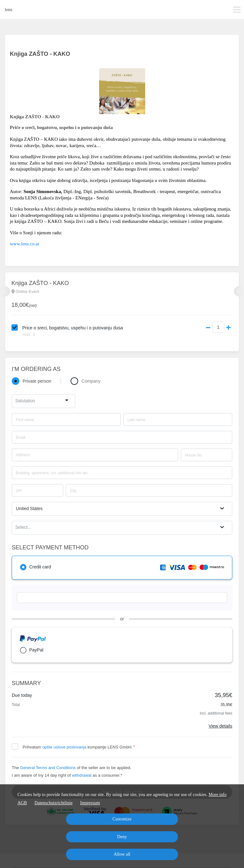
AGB (22, 803)
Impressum (90, 803)
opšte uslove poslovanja (64, 747)
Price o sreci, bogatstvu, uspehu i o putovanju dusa (73, 328)
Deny (122, 837)
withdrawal (81, 775)
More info (218, 795)
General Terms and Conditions (48, 768)
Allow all (122, 854)
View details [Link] (220, 726)
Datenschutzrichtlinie (54, 803)
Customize (122, 819)
